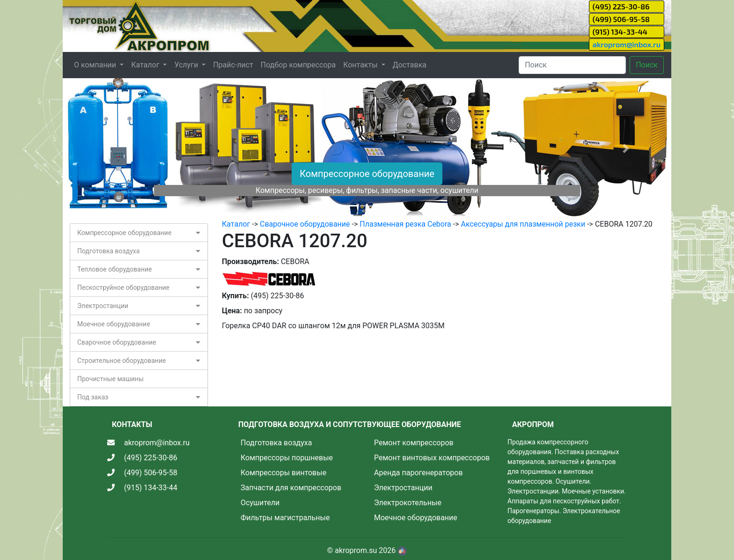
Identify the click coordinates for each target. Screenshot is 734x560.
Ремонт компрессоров (414, 443)
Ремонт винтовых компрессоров (432, 458)
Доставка (410, 65)
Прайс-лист (233, 65)
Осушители (260, 503)
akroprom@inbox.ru (627, 44)
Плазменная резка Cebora (405, 224)
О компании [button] (96, 65)
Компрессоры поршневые (287, 458)
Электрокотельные (408, 503)
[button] (108, 148)
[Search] (572, 65)
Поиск (647, 65)
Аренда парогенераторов (418, 473)
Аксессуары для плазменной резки (523, 224)
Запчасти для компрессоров (291, 488)
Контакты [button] (361, 65)
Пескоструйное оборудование (123, 287)
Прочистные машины (110, 379)
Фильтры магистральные (285, 518)
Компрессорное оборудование (367, 174)
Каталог (236, 224)
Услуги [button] (187, 65)
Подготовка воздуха (108, 251)
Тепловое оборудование (115, 269)
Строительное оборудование (121, 361)
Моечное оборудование (114, 324)
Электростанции (103, 306)
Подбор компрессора (298, 65)
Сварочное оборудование (117, 342)
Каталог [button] (146, 65)
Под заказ (93, 397)
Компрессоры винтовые (283, 473)
